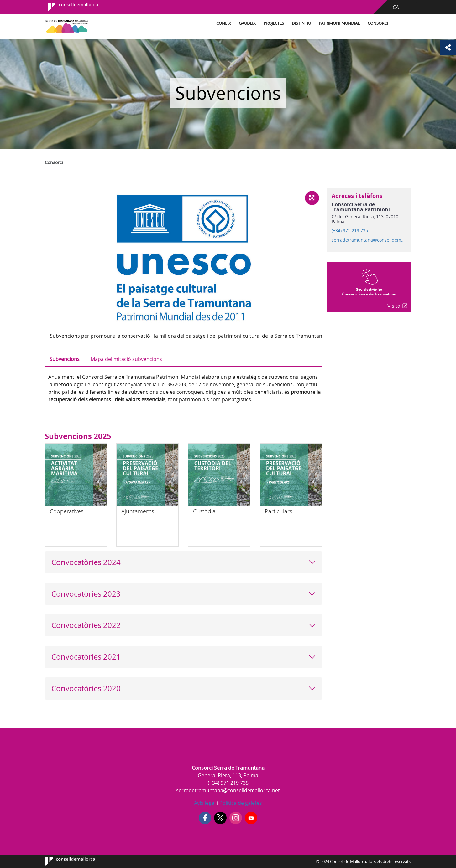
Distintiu (301, 23)
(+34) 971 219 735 (350, 231)
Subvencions (65, 359)
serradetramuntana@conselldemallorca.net (369, 240)
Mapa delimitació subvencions (126, 359)
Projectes (274, 23)
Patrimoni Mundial (339, 23)
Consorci (378, 23)
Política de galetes (240, 803)
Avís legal (205, 803)
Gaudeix (247, 23)
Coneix (224, 23)
